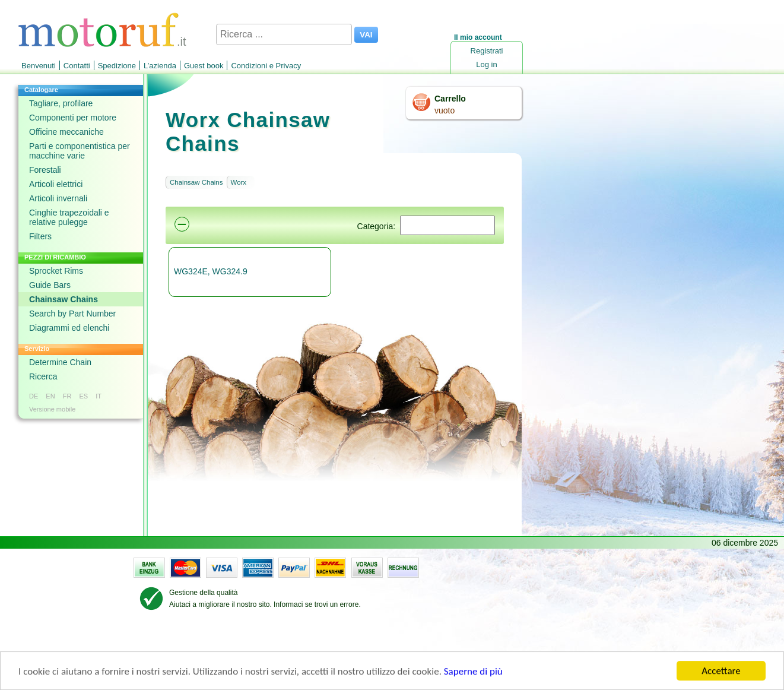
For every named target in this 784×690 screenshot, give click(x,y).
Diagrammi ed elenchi (69, 328)
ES (83, 396)
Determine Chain (60, 362)
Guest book (204, 66)
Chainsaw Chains (64, 299)
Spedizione (117, 66)
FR (67, 396)
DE (34, 396)
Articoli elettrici (56, 184)
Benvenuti (39, 66)
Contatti (77, 66)
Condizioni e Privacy (266, 66)
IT (99, 396)
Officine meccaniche (66, 132)
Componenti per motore (73, 118)
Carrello (450, 99)
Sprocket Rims (56, 271)
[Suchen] (447, 225)
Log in (486, 64)
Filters (40, 236)
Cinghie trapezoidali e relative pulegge (69, 217)
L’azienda (160, 66)
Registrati (487, 51)
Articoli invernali (58, 198)
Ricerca (43, 376)
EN (50, 396)
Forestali (45, 170)
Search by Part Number (72, 314)
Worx (239, 182)
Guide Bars (50, 285)
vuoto (445, 110)
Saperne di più (473, 672)
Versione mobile (52, 409)
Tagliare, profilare (61, 103)
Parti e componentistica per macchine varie (80, 151)
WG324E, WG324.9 (211, 271)
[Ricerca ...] (284, 34)
